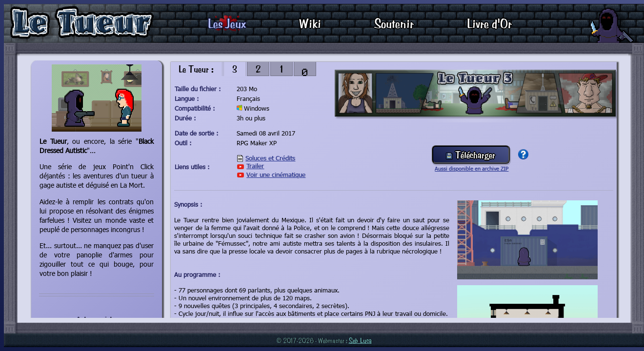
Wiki (310, 23)
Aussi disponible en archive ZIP (472, 168)
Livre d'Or (489, 23)
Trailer (255, 166)
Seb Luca (360, 340)
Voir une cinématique (276, 175)
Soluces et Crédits (270, 158)
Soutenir (394, 23)
